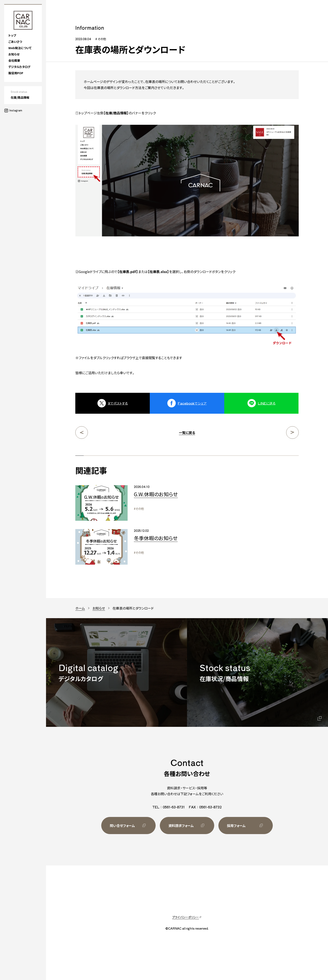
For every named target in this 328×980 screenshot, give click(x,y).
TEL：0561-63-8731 (168, 807)
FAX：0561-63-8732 (205, 807)
